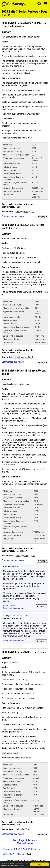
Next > (37, 849)
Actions (43, 217)
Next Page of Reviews (25, 840)
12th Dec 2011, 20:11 (20, 616)
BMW (12, 854)
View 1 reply (9, 606)
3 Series (20, 854)
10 (29, 849)
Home (4, 854)
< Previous (7, 849)
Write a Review (25, 843)
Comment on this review (13, 216)
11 (32, 849)
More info (22, 866)
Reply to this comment (14, 608)
